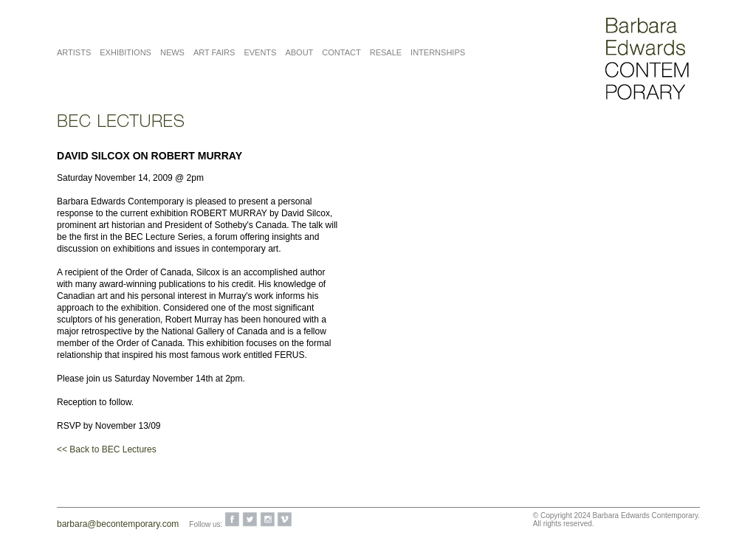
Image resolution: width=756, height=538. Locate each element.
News (172, 52)
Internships (438, 52)
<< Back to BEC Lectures (107, 449)
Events (260, 52)
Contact (341, 52)
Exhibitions (126, 52)
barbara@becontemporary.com (118, 524)
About (299, 52)
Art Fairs (214, 52)
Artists (74, 52)
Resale (386, 52)
